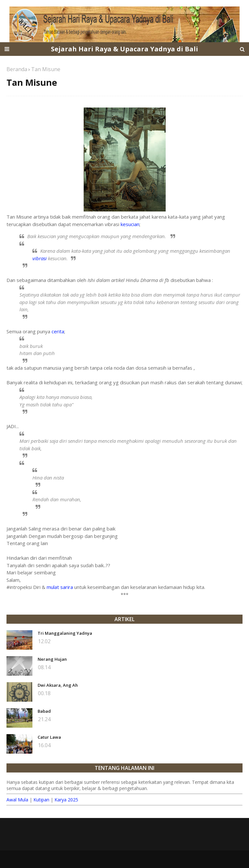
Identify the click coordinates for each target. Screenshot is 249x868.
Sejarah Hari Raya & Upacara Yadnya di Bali (124, 49)
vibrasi (40, 258)
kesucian (130, 224)
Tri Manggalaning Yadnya (65, 633)
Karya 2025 (66, 800)
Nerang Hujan (52, 659)
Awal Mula (17, 800)
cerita (58, 331)
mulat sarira (60, 587)
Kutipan (41, 800)
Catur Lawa (49, 737)
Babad (44, 711)
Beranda (17, 69)
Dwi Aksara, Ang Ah (58, 685)
